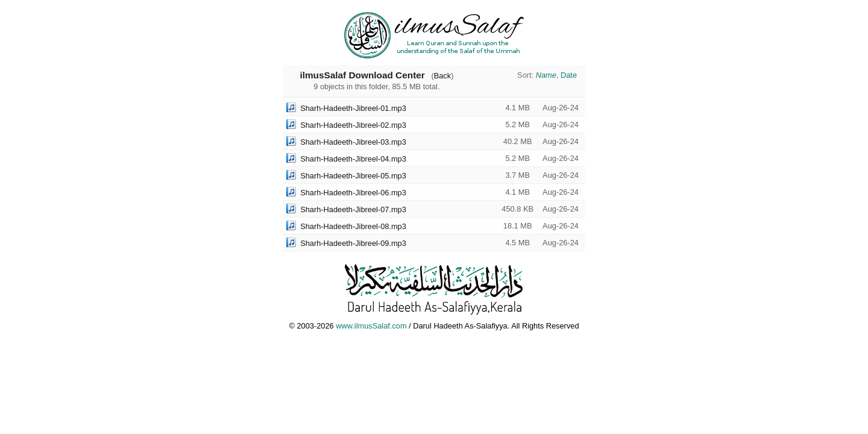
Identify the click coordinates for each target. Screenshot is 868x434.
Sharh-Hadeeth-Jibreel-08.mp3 (353, 226)
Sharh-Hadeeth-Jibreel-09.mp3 (353, 243)
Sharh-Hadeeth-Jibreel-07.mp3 (353, 209)
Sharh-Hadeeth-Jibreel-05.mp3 (353, 176)
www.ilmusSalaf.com (371, 326)
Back (442, 76)
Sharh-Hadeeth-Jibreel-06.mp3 (353, 193)
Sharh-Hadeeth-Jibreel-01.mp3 (353, 108)
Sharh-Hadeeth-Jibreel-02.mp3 (353, 125)
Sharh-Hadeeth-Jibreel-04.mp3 (353, 159)
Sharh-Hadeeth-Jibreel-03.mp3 (353, 142)
